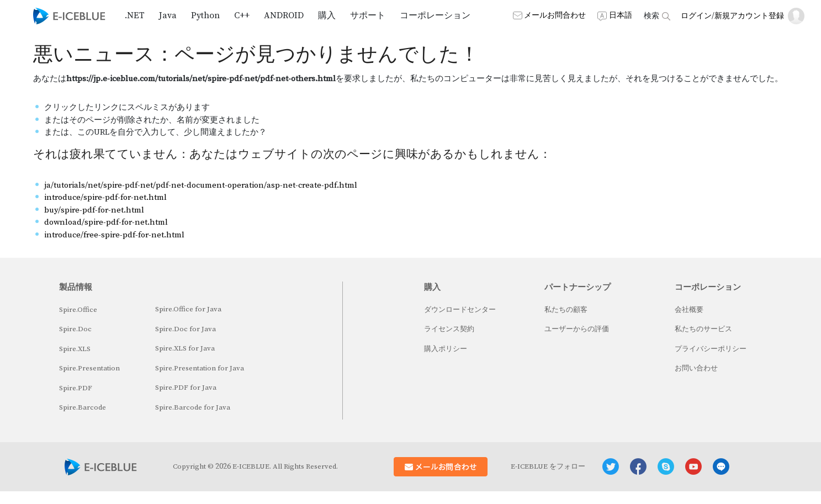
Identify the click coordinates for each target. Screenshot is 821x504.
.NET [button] (135, 15)
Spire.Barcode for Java (193, 407)
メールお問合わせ (555, 15)
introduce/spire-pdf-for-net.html (105, 197)
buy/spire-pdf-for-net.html (94, 210)
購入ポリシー (446, 349)
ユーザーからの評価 (577, 329)
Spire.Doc (75, 329)
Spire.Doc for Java (186, 329)
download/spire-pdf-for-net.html (106, 222)
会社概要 (689, 310)
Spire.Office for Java (188, 309)
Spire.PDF (76, 388)
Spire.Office (78, 310)
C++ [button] (242, 15)
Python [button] (205, 15)
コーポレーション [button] (435, 15)
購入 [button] (327, 15)
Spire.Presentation (89, 368)
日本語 (621, 15)
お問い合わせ (696, 368)
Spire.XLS (75, 349)
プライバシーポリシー (711, 349)
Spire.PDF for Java (186, 388)
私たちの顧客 (566, 310)
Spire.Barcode (83, 407)
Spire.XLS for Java (185, 348)
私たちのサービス (703, 329)
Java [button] (168, 15)
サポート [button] (368, 15)
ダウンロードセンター (460, 310)
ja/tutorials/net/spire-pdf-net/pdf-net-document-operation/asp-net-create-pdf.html (201, 185)
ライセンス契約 (449, 329)
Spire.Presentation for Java (200, 368)
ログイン (696, 16)
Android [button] (284, 15)
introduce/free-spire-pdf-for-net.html (114, 235)
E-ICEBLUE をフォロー (548, 466)
